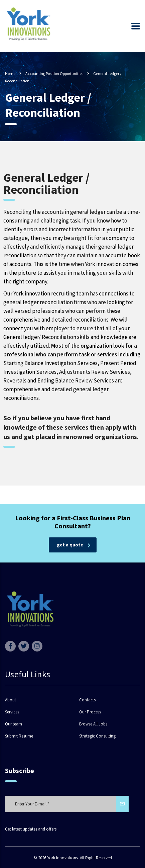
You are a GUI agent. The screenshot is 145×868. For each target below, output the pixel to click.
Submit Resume (19, 736)
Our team (14, 724)
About (11, 700)
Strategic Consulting (97, 736)
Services (12, 712)
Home (10, 73)
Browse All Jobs (93, 724)
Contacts (87, 700)
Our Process (90, 712)
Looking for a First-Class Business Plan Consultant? (73, 522)
